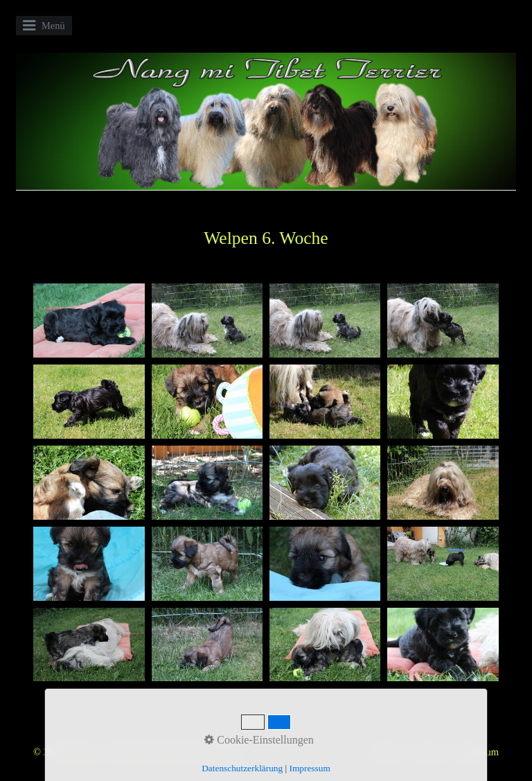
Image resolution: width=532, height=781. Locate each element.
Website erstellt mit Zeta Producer (177, 752)
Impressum (477, 752)
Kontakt (429, 752)
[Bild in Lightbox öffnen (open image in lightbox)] (89, 321)
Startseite (385, 752)
